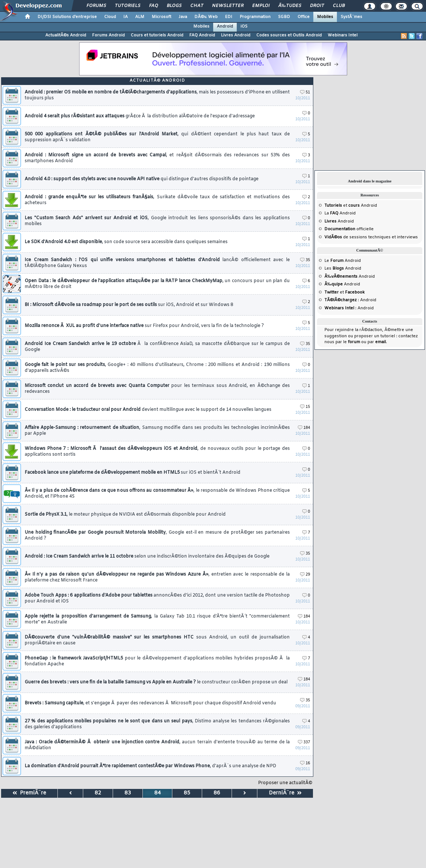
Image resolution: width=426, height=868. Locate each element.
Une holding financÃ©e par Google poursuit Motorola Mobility (157, 536)
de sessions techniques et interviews (371, 237)
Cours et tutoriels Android (157, 35)
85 (187, 793)
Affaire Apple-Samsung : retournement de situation (157, 431)
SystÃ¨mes (351, 17)
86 (217, 793)
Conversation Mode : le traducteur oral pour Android (148, 410)
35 (305, 260)
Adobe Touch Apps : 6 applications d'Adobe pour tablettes (157, 598)
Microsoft (161, 17)
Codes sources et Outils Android (289, 35)
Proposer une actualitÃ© (285, 783)
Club (339, 6)
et (342, 206)
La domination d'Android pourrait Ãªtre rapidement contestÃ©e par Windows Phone (150, 766)
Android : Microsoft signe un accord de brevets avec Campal (157, 158)
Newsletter (228, 6)
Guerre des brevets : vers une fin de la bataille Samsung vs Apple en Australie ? (156, 682)
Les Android (343, 268)
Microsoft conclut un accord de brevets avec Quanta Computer (157, 389)
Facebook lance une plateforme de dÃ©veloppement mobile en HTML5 (133, 473)
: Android (350, 300)
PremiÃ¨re (29, 793)
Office (304, 17)
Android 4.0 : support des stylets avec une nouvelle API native (142, 179)
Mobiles (325, 17)
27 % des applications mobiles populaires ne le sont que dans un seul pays (157, 724)
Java (183, 17)
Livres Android (236, 35)
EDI (229, 17)
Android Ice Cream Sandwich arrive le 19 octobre (157, 347)
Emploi (261, 6)
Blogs (174, 6)
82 (98, 793)
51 (305, 93)
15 (305, 407)
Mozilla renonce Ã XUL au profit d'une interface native (144, 326)
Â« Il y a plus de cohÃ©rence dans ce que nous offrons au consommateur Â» (157, 494)
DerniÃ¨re (285, 793)
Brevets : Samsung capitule (150, 703)
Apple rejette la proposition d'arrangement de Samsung (157, 619)
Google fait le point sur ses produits (157, 368)
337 (304, 742)
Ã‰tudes (290, 6)
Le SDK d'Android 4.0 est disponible (126, 242)
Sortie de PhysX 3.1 (125, 515)
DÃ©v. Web (206, 17)
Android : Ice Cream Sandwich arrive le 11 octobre (147, 556)
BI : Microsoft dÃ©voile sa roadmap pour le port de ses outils (129, 305)
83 (128, 793)
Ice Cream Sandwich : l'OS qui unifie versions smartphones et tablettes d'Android (157, 263)
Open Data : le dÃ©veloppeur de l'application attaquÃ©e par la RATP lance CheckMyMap (157, 284)
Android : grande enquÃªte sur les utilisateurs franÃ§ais (157, 200)
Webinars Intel (343, 35)
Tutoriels (128, 6)
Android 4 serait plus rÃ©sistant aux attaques (140, 116)
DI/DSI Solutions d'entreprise (67, 17)
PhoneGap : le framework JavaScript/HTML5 (157, 661)
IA (126, 17)
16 (305, 763)
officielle (349, 229)
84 (158, 793)
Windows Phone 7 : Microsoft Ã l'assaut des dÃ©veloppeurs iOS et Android (157, 452)
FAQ (154, 6)
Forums (96, 6)
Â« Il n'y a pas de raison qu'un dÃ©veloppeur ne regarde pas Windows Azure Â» (157, 577)
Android (225, 26)
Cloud (110, 17)
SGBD (284, 17)
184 (304, 428)
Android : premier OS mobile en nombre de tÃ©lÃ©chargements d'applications (157, 95)
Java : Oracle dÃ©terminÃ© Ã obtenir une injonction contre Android (157, 745)
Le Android (343, 261)
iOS (244, 26)
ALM (140, 17)
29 (305, 575)
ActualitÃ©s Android (66, 35)
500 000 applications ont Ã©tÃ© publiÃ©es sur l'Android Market (157, 137)
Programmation (255, 17)
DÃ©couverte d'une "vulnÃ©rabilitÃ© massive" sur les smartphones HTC (157, 640)
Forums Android (108, 35)
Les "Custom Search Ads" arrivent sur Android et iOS (157, 221)
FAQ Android (202, 35)
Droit (317, 6)
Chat (197, 6)
